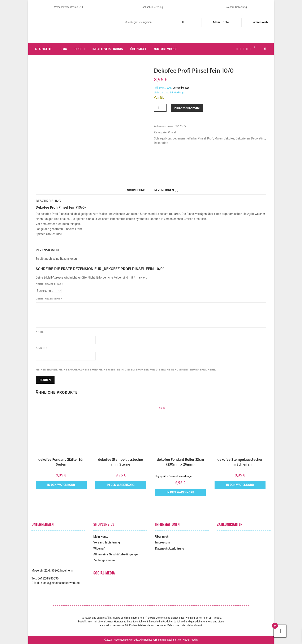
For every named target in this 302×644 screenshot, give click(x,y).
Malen (219, 138)
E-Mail (42, 348)
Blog (63, 49)
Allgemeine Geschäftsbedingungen (116, 554)
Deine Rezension (49, 299)
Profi (210, 138)
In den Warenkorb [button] (61, 485)
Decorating (258, 138)
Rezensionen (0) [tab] (166, 190)
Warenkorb (256, 22)
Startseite (44, 49)
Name (41, 332)
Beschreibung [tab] (135, 190)
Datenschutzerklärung (170, 548)
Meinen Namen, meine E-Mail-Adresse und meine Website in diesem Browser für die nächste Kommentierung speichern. (126, 370)
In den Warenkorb (187, 108)
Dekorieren (243, 138)
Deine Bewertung (50, 284)
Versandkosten (181, 88)
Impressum (163, 542)
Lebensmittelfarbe (185, 138)
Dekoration (161, 143)
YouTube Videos (165, 49)
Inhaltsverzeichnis (108, 49)
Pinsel (172, 132)
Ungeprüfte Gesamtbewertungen (174, 476)
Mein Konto (216, 22)
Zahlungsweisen (104, 560)
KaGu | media (190, 640)
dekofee (229, 138)
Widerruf (99, 548)
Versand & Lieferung (107, 542)
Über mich (138, 49)
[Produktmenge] (160, 108)
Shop (78, 49)
